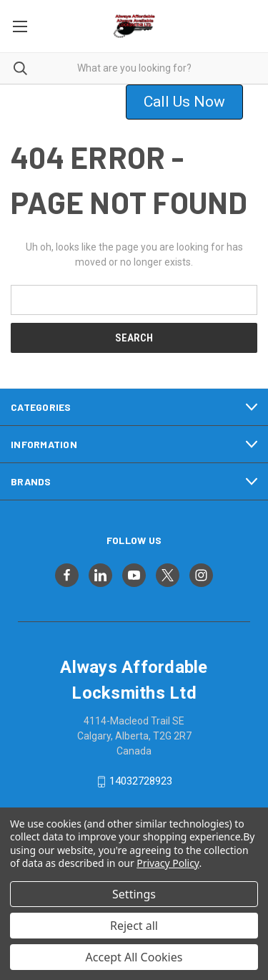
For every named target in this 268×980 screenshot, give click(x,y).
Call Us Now (184, 102)
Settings (134, 894)
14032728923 (141, 781)
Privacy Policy (168, 863)
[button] (193, 102)
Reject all (134, 926)
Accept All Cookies (134, 957)
